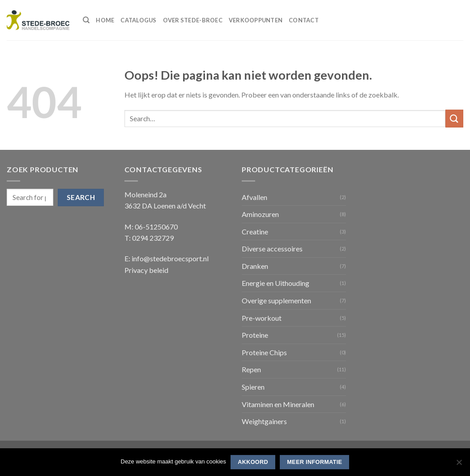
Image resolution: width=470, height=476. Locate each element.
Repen (251, 369)
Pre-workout (262, 318)
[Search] (86, 20)
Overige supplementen (276, 300)
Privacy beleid (146, 270)
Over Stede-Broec (193, 20)
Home (105, 20)
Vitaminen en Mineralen (278, 404)
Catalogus (138, 20)
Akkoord (253, 462)
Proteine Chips (264, 352)
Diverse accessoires (272, 249)
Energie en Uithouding (276, 283)
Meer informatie (314, 462)
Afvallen (254, 197)
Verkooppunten (256, 20)
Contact (304, 20)
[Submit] (454, 118)
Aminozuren (260, 214)
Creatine (255, 232)
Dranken (255, 266)
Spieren (253, 387)
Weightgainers (264, 421)
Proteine (255, 335)
